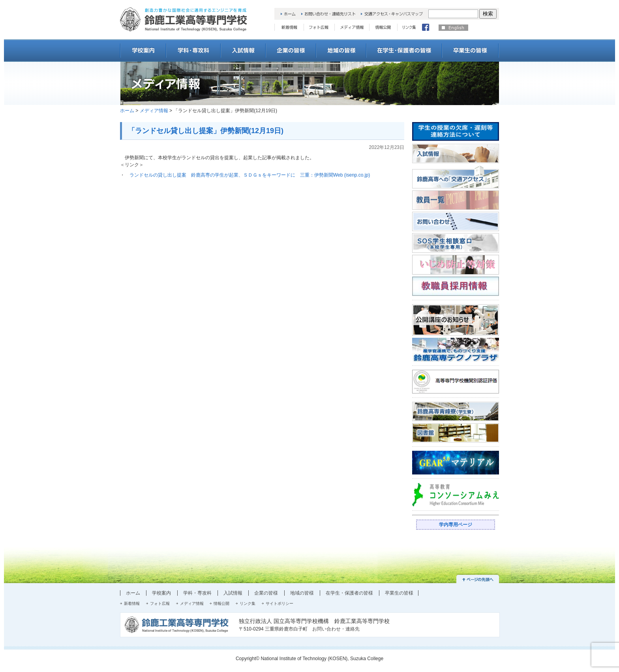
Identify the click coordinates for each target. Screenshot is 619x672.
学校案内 (161, 593)
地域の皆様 (302, 593)
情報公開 (221, 603)
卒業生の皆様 (399, 593)
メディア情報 (154, 111)
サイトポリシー (279, 603)
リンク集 (248, 603)
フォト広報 (160, 603)
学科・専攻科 (197, 593)
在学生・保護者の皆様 (349, 593)
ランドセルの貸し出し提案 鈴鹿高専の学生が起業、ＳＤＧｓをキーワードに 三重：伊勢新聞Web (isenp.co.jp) (247, 175)
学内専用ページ (456, 525)
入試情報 (233, 593)
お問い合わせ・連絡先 (336, 629)
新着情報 (132, 603)
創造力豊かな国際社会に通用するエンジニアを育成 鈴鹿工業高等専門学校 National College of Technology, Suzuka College (184, 19)
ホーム (127, 111)
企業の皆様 (266, 593)
